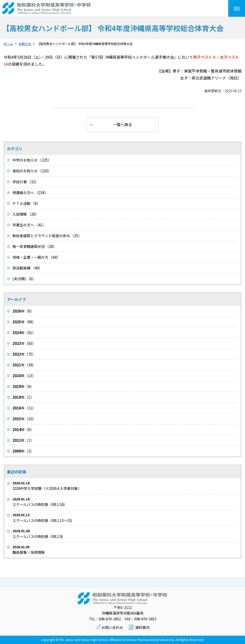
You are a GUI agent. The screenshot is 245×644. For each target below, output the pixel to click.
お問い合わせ (112, 627)
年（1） (23, 397)
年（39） (24, 365)
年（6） (23, 311)
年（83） (24, 343)
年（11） (24, 408)
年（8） (23, 386)
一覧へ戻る (122, 124)
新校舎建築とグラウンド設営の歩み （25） (47, 236)
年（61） (24, 333)
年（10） (24, 419)
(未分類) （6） (24, 279)
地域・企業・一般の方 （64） (36, 257)
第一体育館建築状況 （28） (34, 246)
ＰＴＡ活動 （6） (26, 203)
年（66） (24, 322)
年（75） (24, 354)
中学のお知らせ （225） (32, 160)
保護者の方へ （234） (30, 193)
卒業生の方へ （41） (29, 225)
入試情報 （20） (25, 214)
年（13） (24, 376)
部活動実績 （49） (27, 268)
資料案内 (142, 627)
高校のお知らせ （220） (32, 171)
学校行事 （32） (25, 182)
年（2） (23, 451)
